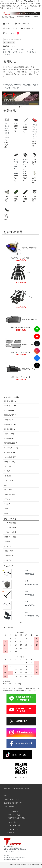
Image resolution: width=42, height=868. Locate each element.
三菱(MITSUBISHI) (10, 443)
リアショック (8, 499)
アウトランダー (32, 52)
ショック (7, 504)
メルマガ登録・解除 (14, 825)
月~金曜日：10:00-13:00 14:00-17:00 (14, 857)
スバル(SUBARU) (10, 457)
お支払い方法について (12, 799)
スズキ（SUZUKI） (10, 406)
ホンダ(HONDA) (9, 429)
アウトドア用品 (9, 462)
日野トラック (8, 420)
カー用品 (7, 471)
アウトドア (8, 560)
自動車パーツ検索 (10, 537)
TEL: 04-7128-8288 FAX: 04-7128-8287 (15, 850)
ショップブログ (10, 28)
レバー (6, 485)
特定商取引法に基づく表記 (16, 818)
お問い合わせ (27, 28)
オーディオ (8, 546)
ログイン (11, 832)
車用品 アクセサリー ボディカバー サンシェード (35, 130)
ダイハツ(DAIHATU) (11, 448)
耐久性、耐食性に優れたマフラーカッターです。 (7, 130)
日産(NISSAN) (9, 434)
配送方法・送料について (13, 803)
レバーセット (8, 555)
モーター (31, 50)
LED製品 (7, 541)
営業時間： (7, 855)
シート (6, 508)
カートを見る (11, 33)
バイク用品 (8, 466)
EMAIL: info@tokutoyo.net (11, 852)
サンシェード (8, 480)
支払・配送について (23, 23)
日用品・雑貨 (8, 551)
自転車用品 (8, 476)
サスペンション (9, 50)
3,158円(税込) (30, 574)
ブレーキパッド (21, 50)
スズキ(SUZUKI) (9, 452)
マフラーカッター (19, 52)
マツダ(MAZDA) (9, 438)
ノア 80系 (7, 54)
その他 (6, 513)
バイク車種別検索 (10, 523)
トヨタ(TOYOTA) (10, 424)
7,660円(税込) (30, 595)
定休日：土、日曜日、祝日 (12, 859)
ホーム (7, 23)
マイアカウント (13, 829)
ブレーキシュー (9, 494)
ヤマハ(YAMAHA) (10, 410)
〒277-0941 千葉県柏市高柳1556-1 (14, 848)
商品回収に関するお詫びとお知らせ (17, 789)
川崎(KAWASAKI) (10, 415)
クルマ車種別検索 (10, 527)
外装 (5, 52)
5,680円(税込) (30, 584)
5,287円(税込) (30, 616)
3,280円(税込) (30, 605)
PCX (9, 52)
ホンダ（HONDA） (10, 401)
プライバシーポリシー (15, 815)
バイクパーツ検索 (10, 532)
